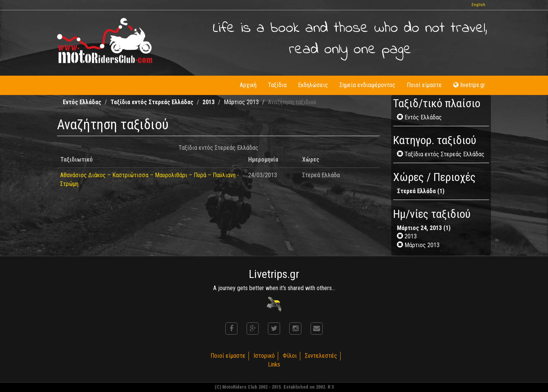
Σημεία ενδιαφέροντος (367, 85)
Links (274, 364)
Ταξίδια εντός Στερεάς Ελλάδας (152, 102)
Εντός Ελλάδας (82, 102)
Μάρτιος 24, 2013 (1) (424, 228)
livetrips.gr (469, 85)
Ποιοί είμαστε (424, 85)
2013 (209, 102)
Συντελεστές (321, 356)
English (478, 5)
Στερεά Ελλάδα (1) (421, 191)
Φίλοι (290, 356)
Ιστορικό (264, 356)
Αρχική (248, 85)
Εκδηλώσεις (313, 85)
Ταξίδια (277, 85)
